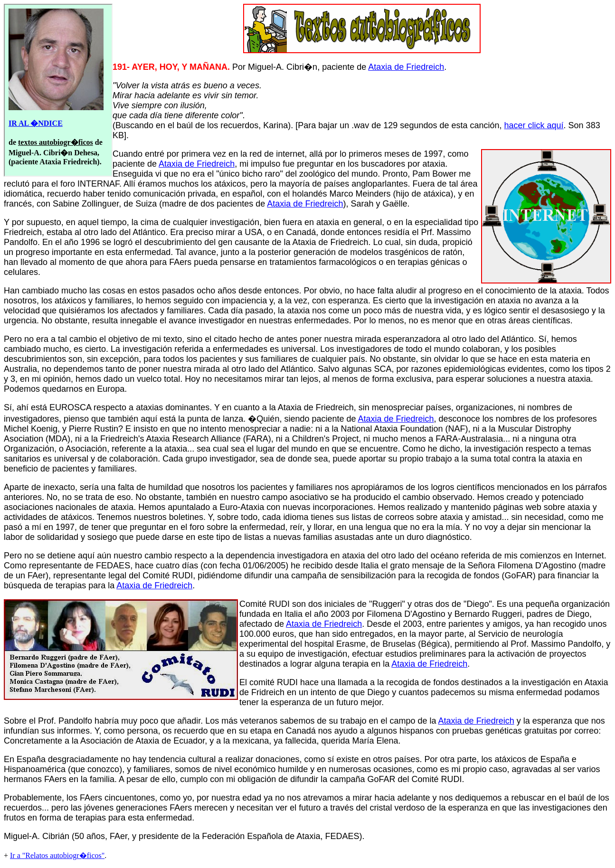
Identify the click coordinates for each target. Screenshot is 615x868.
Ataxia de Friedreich (406, 67)
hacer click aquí (534, 125)
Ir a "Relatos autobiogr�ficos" (57, 855)
